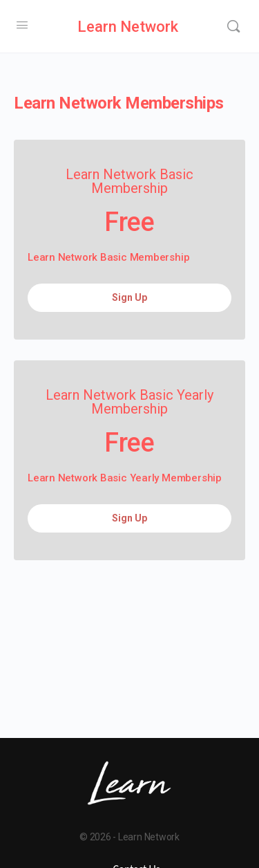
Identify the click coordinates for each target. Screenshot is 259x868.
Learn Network (128, 27)
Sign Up (129, 297)
